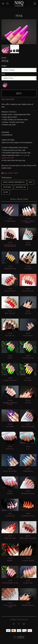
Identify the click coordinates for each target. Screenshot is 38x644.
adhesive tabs (8, 157)
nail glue (23, 155)
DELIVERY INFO (11, 172)
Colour (6, 191)
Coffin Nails (7, 186)
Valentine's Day (21, 186)
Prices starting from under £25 (14, 181)
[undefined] (5, 84)
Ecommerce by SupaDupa (21, 636)
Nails (31, 181)
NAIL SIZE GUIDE (8, 98)
